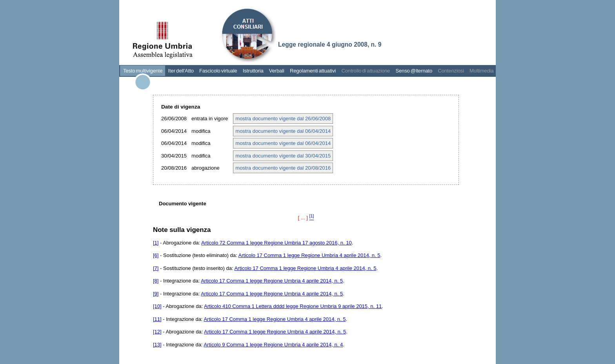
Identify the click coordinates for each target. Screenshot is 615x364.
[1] (156, 243)
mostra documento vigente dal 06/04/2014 (283, 131)
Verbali (277, 71)
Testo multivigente (143, 71)
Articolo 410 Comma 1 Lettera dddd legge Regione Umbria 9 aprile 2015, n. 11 (293, 306)
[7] (156, 268)
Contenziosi (451, 71)
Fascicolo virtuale (218, 71)
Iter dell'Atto (181, 71)
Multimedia (482, 71)
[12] (157, 332)
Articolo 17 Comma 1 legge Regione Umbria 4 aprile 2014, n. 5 (309, 255)
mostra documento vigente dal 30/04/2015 (283, 156)
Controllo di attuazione (366, 71)
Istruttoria (253, 71)
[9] (156, 294)
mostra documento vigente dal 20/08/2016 (283, 168)
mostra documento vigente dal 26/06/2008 (283, 119)
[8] (156, 281)
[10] (157, 306)
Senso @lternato (414, 71)
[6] (156, 255)
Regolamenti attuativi (313, 71)
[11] (157, 319)
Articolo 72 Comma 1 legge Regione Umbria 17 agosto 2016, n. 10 (277, 243)
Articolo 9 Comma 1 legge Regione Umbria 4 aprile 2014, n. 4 (273, 345)
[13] (157, 345)
